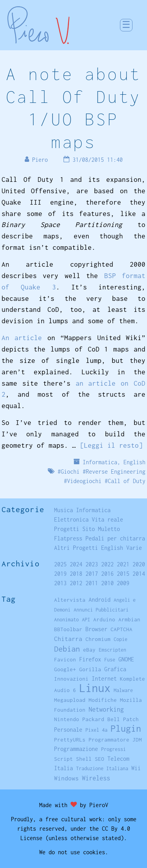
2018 (76, 574)
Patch (131, 719)
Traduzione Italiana (102, 768)
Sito (89, 529)
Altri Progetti (76, 548)
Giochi (70, 472)
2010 (107, 583)
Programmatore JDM (115, 740)
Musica (64, 510)
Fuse (110, 660)
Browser (96, 629)
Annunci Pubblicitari (101, 610)
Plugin (126, 728)
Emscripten (113, 650)
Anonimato (66, 620)
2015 (123, 574)
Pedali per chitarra (115, 538)
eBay (89, 650)
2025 (60, 564)
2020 (139, 564)
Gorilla (90, 669)
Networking (106, 709)
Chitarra (68, 639)
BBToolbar (68, 629)
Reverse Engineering (116, 472)
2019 (60, 574)
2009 (123, 583)
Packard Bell (101, 719)
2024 (76, 564)
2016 (107, 574)
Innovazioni (71, 679)
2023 (92, 564)
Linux (95, 688)
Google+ (65, 669)
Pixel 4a (96, 730)
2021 (123, 564)
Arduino (104, 619)
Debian (67, 649)
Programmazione (76, 749)
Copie (121, 639)
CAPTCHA (122, 629)
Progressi (113, 749)
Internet (104, 678)
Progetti (67, 529)
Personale (68, 730)
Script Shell (73, 759)
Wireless (96, 778)
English (134, 462)
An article (22, 338)
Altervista (70, 600)
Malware (123, 690)
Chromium (98, 639)
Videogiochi (84, 481)
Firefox (90, 659)
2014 (139, 574)
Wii (136, 768)
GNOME (126, 659)
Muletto (109, 529)
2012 (76, 583)
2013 (60, 583)
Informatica (100, 462)
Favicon (65, 659)
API (86, 620)
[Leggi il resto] (111, 445)
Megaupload (70, 700)
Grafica (115, 669)
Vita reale (107, 519)
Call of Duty (127, 481)
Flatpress (68, 538)
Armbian (129, 619)
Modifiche (103, 700)
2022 (107, 564)
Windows (66, 778)
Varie (134, 548)
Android (100, 600)
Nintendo (67, 719)
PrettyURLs (70, 740)
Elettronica (71, 519)
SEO (100, 759)
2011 (92, 583)
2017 (92, 574)
